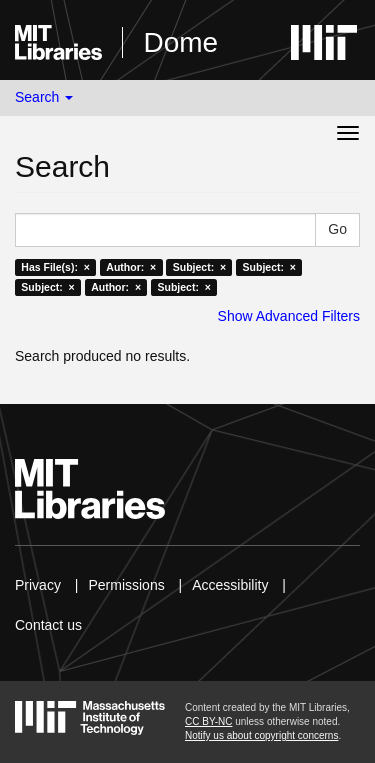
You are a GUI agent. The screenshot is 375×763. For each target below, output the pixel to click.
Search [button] (44, 97)
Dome (180, 42)
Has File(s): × (55, 267)
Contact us (48, 625)
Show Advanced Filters (289, 316)
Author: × (131, 267)
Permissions (126, 585)
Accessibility (230, 585)
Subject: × (199, 267)
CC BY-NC (208, 721)
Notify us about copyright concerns (261, 735)
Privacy (38, 585)
